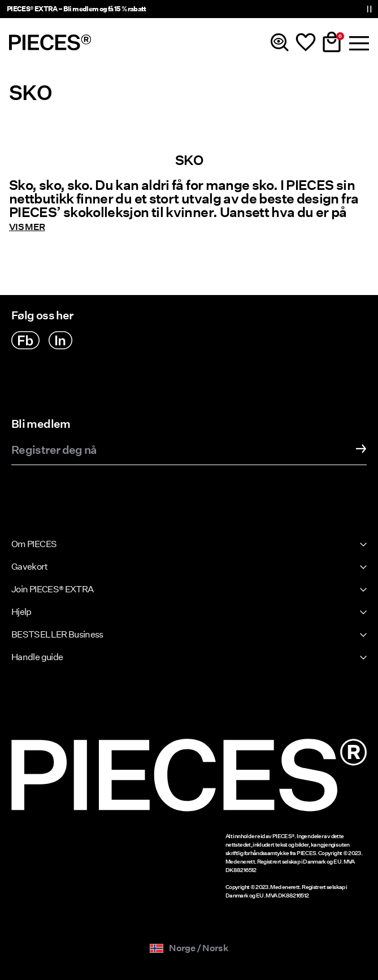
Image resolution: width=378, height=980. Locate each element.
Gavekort (29, 567)
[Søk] (280, 42)
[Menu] (358, 42)
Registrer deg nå (54, 450)
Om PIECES (34, 544)
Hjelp (21, 612)
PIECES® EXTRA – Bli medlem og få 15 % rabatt (77, 9)
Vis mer (27, 227)
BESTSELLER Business (57, 634)
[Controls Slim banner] (369, 9)
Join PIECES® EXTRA (52, 589)
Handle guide (37, 657)
